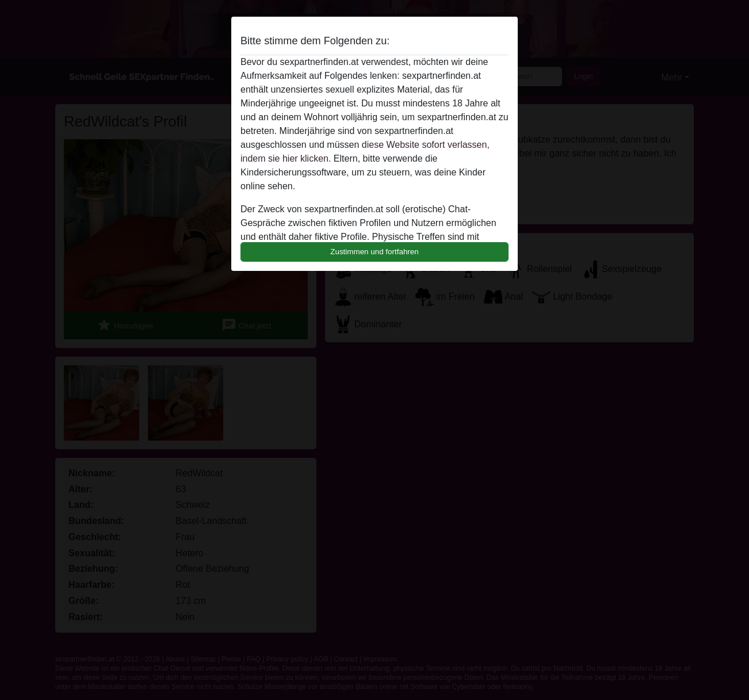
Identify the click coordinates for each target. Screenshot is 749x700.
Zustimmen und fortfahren (375, 252)
